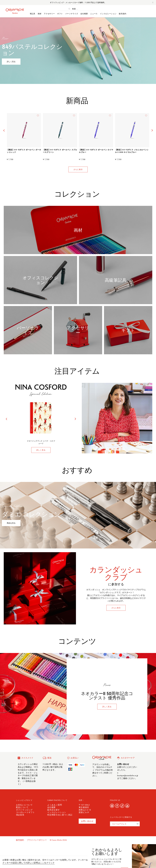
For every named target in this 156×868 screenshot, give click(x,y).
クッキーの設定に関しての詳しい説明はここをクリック (29, 863)
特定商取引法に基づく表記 (60, 815)
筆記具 (33, 14)
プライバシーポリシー (37, 840)
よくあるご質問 (55, 805)
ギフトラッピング (24, 810)
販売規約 (123, 14)
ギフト (60, 14)
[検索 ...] (78, 9)
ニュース (94, 14)
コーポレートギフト (25, 812)
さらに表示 (78, 169)
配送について (22, 807)
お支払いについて (24, 805)
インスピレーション (108, 14)
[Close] (153, 2)
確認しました (141, 861)
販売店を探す (54, 810)
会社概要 (84, 14)
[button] (4, 130)
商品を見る (11, 523)
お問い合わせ (87, 821)
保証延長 (20, 815)
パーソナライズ (72, 14)
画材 (40, 14)
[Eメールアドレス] (125, 824)
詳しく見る (11, 62)
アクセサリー (49, 14)
